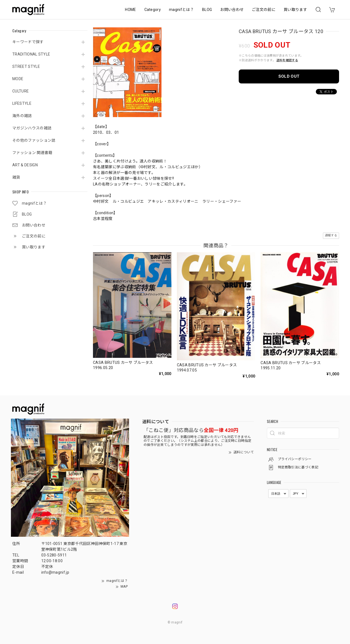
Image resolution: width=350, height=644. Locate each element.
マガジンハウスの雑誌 (32, 128)
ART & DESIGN (25, 165)
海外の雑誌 (22, 116)
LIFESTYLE (22, 103)
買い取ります (295, 10)
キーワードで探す (28, 42)
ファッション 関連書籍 (32, 153)
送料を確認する (287, 60)
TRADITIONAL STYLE (31, 54)
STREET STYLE (26, 66)
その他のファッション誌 (34, 140)
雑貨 (16, 177)
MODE (18, 79)
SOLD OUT (289, 76)
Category (153, 10)
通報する (331, 235)
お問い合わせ (232, 10)
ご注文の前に (264, 10)
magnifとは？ (181, 10)
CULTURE (21, 91)
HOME (130, 10)
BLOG (207, 10)
